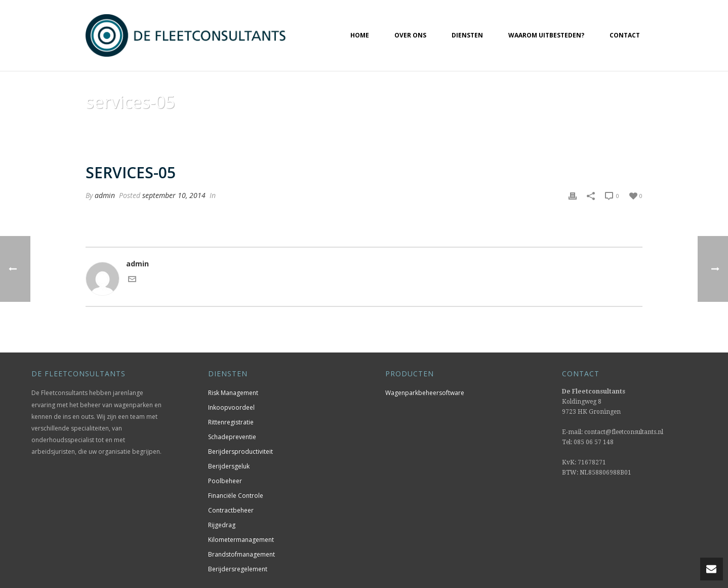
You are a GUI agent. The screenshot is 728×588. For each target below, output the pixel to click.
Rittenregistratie (231, 422)
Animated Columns (560, 128)
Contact (625, 35)
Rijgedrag (222, 525)
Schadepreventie (232, 437)
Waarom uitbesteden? (546, 35)
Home (360, 35)
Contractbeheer (231, 510)
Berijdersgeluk (229, 466)
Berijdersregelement (238, 569)
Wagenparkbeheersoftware (425, 393)
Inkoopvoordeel (231, 407)
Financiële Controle (236, 496)
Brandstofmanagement (241, 554)
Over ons (410, 35)
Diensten (467, 35)
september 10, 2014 (174, 195)
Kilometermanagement (241, 540)
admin (105, 195)
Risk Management (233, 393)
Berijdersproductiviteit (240, 452)
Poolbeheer (225, 481)
